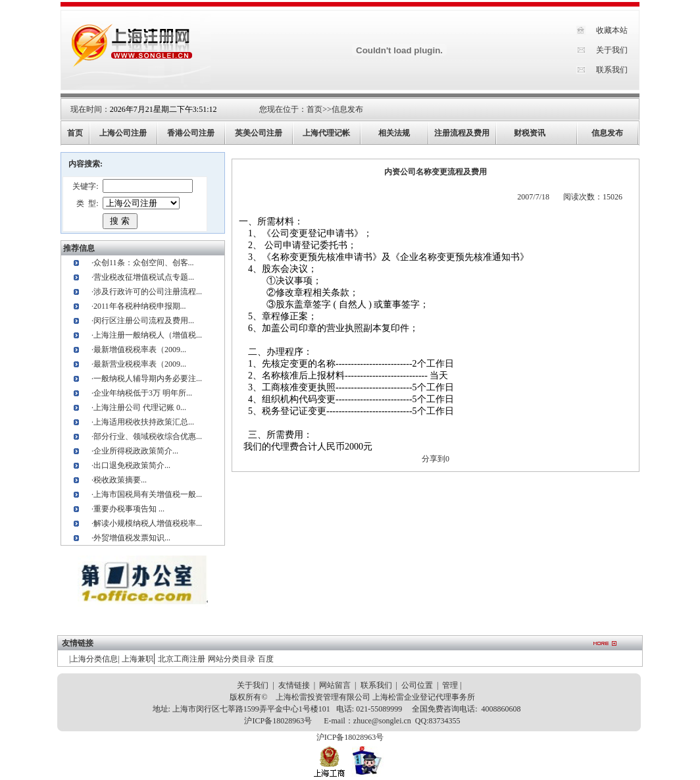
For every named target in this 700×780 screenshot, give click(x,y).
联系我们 (612, 70)
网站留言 (335, 685)
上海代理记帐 (326, 133)
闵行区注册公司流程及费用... (144, 321)
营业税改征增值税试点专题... (144, 277)
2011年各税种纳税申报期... (140, 306)
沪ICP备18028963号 (278, 721)
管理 (450, 685)
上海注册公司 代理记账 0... (140, 407)
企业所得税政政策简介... (136, 451)
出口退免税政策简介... (132, 465)
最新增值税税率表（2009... (140, 350)
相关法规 (394, 133)
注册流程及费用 (462, 133)
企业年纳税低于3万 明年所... (143, 393)
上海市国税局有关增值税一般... (148, 494)
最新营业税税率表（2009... (140, 364)
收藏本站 (612, 30)
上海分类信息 (94, 659)
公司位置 (417, 685)
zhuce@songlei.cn (382, 721)
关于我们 (612, 50)
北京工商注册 (182, 659)
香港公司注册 (191, 133)
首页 (314, 109)
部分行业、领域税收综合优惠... (148, 436)
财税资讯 (530, 133)
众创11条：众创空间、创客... (144, 263)
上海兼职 (137, 659)
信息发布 (347, 109)
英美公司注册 (259, 133)
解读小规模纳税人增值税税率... (148, 523)
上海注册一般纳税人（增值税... (148, 335)
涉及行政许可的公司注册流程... (148, 292)
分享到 (434, 459)
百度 (266, 659)
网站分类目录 (232, 659)
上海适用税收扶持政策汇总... (144, 422)
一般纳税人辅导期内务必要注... (148, 378)
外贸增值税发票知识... (132, 538)
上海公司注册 (123, 133)
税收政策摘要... (120, 480)
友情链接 (294, 685)
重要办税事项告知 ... (129, 509)
